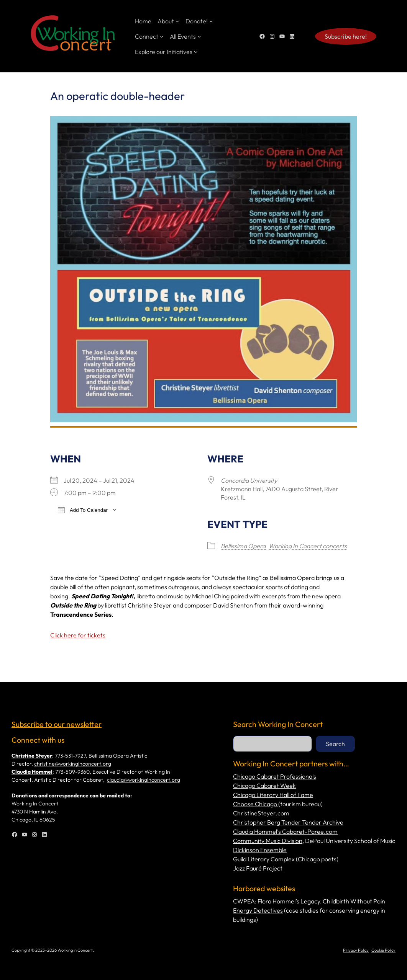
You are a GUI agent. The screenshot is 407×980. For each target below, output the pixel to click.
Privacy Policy (356, 950)
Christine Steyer (32, 756)
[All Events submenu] (199, 36)
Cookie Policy (383, 950)
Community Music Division (268, 841)
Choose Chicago (256, 804)
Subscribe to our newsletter (57, 724)
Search (335, 744)
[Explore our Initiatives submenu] (196, 52)
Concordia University (249, 480)
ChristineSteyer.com (261, 813)
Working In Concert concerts (308, 546)
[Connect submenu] (162, 36)
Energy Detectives (258, 910)
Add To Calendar (83, 510)
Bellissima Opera (243, 546)
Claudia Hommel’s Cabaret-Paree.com (285, 831)
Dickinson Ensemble (260, 850)
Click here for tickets (78, 635)
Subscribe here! (346, 36)
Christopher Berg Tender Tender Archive (288, 822)
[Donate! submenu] (211, 21)
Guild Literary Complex (264, 859)
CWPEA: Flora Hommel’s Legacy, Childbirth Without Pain (309, 901)
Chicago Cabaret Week (264, 786)
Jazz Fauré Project (258, 868)
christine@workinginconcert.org (73, 764)
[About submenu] (177, 21)
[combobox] (272, 744)
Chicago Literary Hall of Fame (273, 795)
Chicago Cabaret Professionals (275, 776)
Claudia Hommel (32, 772)
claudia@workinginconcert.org (144, 780)
